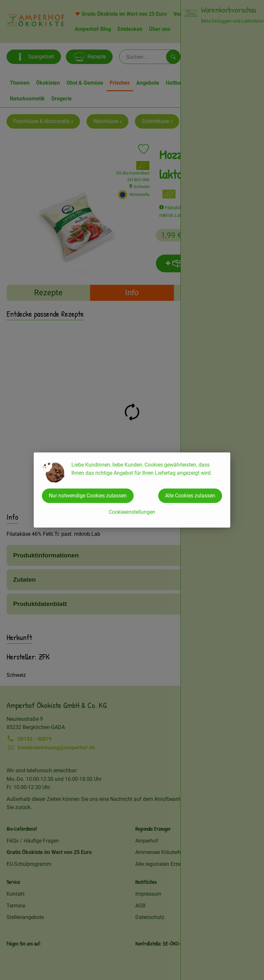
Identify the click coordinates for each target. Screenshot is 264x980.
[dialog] (132, 490)
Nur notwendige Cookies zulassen (88, 496)
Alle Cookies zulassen (190, 496)
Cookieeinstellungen (132, 512)
